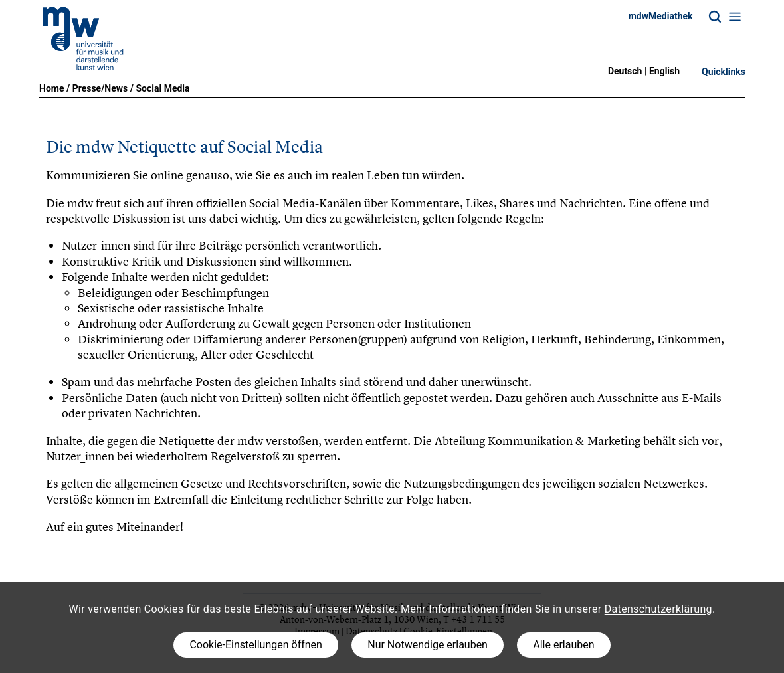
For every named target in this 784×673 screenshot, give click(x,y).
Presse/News (100, 88)
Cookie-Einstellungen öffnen (255, 645)
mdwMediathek (661, 16)
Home (51, 88)
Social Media (162, 88)
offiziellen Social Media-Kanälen (279, 203)
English (664, 71)
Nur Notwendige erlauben (428, 645)
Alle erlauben (563, 645)
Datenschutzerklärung (658, 609)
